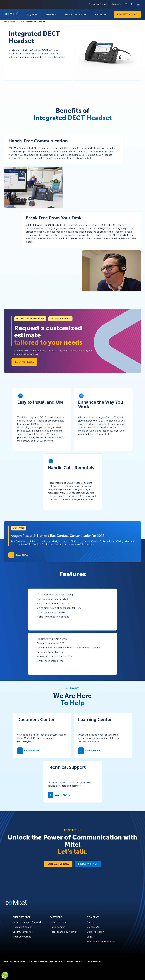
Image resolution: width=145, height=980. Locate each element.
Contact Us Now (58, 864)
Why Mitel (32, 14)
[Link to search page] (126, 4)
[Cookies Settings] (5, 975)
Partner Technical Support (27, 922)
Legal (90, 937)
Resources (101, 14)
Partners (116, 4)
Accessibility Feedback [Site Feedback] (73, 961)
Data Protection (95, 932)
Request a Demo (127, 14)
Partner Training (58, 922)
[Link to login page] (131, 4)
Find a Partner (88, 864)
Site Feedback (56, 961)
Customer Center (98, 4)
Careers (91, 922)
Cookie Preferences (93, 961)
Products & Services (76, 14)
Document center (22, 927)
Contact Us (93, 927)
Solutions (51, 14)
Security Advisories (23, 932)
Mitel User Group (22, 937)
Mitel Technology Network (64, 932)
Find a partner (57, 927)
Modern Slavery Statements (102, 942)
